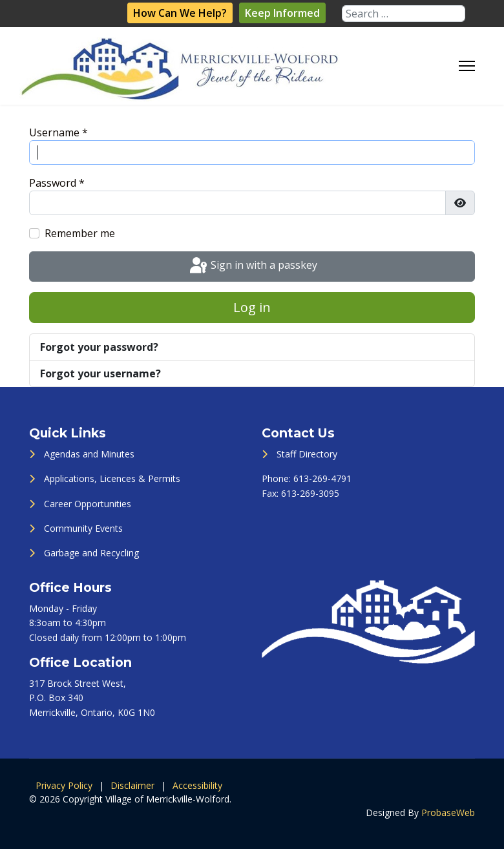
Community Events (83, 528)
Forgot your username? (100, 373)
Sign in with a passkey (252, 266)
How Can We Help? (180, 13)
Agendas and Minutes (89, 454)
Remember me (80, 233)
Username (58, 132)
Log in (252, 307)
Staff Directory (307, 454)
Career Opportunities (88, 504)
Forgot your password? (99, 347)
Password (57, 183)
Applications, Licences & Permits (112, 478)
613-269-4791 (322, 478)
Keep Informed (282, 13)
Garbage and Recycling (91, 553)
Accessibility (197, 785)
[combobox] (404, 14)
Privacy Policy (64, 785)
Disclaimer (132, 785)
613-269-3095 (310, 493)
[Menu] (467, 66)
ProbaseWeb (448, 812)
